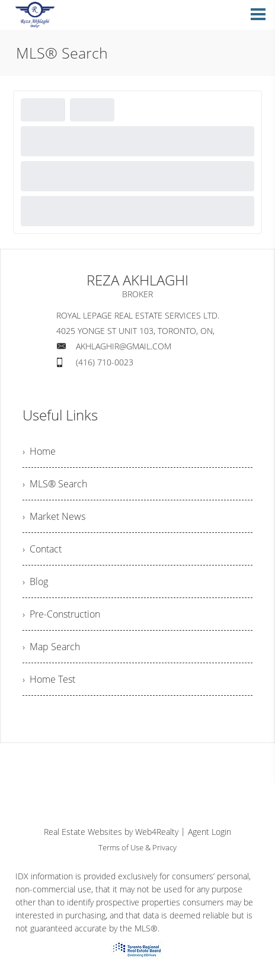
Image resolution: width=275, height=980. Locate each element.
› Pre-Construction (61, 614)
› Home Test (49, 679)
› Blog (35, 581)
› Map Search (51, 647)
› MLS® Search (55, 484)
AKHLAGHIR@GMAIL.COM (124, 346)
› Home (39, 451)
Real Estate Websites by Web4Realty (111, 832)
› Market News (54, 516)
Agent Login (210, 832)
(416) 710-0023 (105, 362)
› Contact (42, 549)
